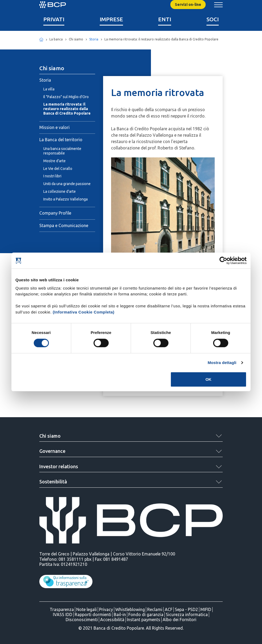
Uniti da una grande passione (67, 184)
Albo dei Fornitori (179, 620)
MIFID (206, 609)
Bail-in (120, 614)
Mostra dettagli (222, 363)
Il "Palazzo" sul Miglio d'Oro (66, 97)
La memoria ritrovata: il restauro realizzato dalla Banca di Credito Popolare (67, 109)
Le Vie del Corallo (58, 169)
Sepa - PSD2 (186, 609)
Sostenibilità (53, 482)
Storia (94, 39)
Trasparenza (62, 609)
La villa (49, 89)
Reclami (155, 609)
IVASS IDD (63, 614)
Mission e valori (54, 127)
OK (208, 379)
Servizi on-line (188, 5)
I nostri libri (52, 176)
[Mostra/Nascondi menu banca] (218, 5)
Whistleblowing (130, 609)
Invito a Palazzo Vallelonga (65, 199)
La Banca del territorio (61, 140)
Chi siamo (50, 436)
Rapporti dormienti (93, 614)
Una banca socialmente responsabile (62, 151)
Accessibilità (112, 620)
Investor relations (59, 466)
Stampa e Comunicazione (64, 225)
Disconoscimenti (82, 620)
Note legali (86, 609)
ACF (169, 609)
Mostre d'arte (54, 161)
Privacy (106, 609)
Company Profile (55, 213)
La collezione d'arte (60, 191)
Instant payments (143, 620)
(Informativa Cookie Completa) (84, 312)
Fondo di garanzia (146, 614)
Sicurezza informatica (187, 614)
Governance (52, 451)
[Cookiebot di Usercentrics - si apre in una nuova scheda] (223, 261)
